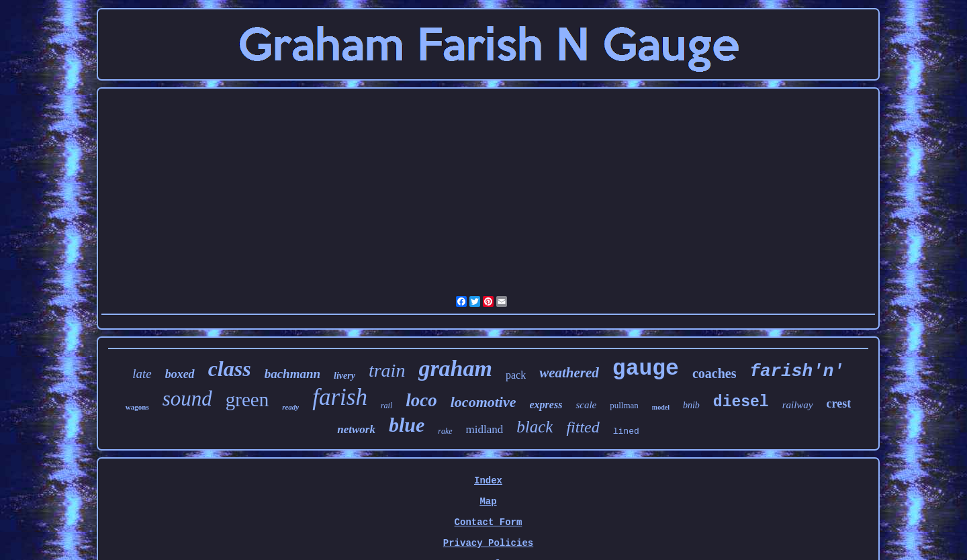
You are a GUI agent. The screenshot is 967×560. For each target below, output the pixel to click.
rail (386, 406)
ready (290, 407)
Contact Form (489, 522)
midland (485, 429)
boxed (180, 374)
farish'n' (796, 371)
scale (586, 405)
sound (187, 399)
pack (516, 375)
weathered (569, 373)
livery (344, 376)
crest (839, 404)
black (535, 427)
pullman (624, 405)
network (356, 429)
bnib (691, 405)
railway (798, 405)
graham (455, 368)
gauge (646, 369)
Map (488, 502)
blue (407, 425)
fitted (583, 427)
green (247, 400)
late (142, 374)
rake (445, 431)
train (387, 370)
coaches (715, 373)
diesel (741, 402)
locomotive (483, 402)
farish (340, 397)
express (546, 405)
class (230, 369)
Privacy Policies (488, 543)
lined (626, 431)
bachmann (292, 374)
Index (488, 481)
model (661, 407)
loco (421, 400)
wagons (137, 407)
